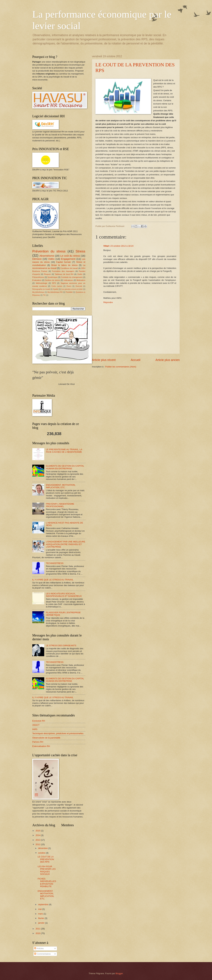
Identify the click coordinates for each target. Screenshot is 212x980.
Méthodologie (42, 283)
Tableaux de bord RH (64, 274)
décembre (43, 848)
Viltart (106, 246)
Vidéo (51, 259)
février (41, 918)
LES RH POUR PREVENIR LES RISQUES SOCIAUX (47, 870)
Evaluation (37, 280)
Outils (80, 274)
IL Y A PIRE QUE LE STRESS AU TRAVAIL (53, 580)
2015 (38, 831)
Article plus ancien (168, 360)
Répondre (108, 302)
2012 (38, 844)
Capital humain (64, 262)
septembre (43, 904)
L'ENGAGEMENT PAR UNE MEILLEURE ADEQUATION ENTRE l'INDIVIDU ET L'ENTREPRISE (66, 544)
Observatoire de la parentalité (46, 738)
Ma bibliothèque (38, 292)
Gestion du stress (52, 280)
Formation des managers (63, 271)
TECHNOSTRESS (55, 563)
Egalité (56, 289)
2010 (38, 933)
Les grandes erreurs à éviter (72, 289)
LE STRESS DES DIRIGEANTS (61, 646)
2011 (38, 929)
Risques (47, 274)
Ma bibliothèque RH (55, 292)
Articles (39, 948)
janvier (42, 923)
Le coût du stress (70, 256)
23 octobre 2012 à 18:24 (122, 246)
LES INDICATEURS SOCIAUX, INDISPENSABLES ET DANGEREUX (64, 595)
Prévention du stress (49, 251)
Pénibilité (69, 292)
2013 (38, 840)
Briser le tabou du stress (64, 265)
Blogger (119, 973)
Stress (80, 251)
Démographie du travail (41, 289)
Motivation (81, 280)
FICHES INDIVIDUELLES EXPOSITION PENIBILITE (47, 883)
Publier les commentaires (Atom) (121, 367)
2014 (38, 835)
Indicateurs (68, 280)
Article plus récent (104, 360)
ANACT (36, 725)
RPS (54, 283)
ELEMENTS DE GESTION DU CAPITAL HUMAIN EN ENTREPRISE (65, 467)
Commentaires (42, 954)
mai (40, 909)
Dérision (37, 259)
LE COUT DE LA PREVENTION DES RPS (46, 859)
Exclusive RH (39, 721)
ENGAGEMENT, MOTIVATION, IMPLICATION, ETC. (61, 486)
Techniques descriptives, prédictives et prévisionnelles (58, 733)
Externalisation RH (41, 746)
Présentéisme (38, 277)
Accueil (135, 360)
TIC (44, 295)
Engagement (68, 259)
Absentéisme (47, 256)
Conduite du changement (72, 277)
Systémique (53, 277)
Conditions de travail (69, 268)
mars (41, 914)
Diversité (79, 286)
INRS (35, 729)
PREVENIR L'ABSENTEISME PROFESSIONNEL (60, 505)
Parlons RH (38, 742)
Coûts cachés (57, 286)
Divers (69, 286)
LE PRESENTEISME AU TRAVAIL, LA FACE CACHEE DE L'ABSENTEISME (64, 451)
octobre (42, 853)
